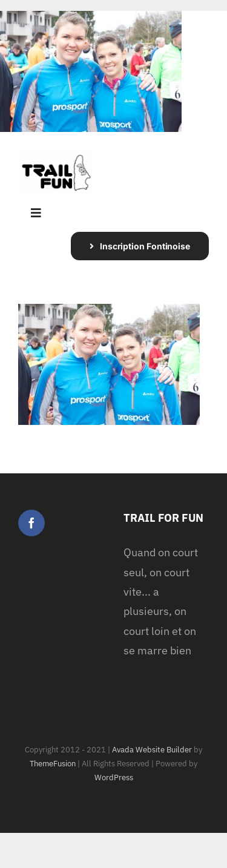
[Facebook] (31, 523)
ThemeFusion (53, 764)
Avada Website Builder (152, 750)
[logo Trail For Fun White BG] (56, 156)
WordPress (114, 778)
